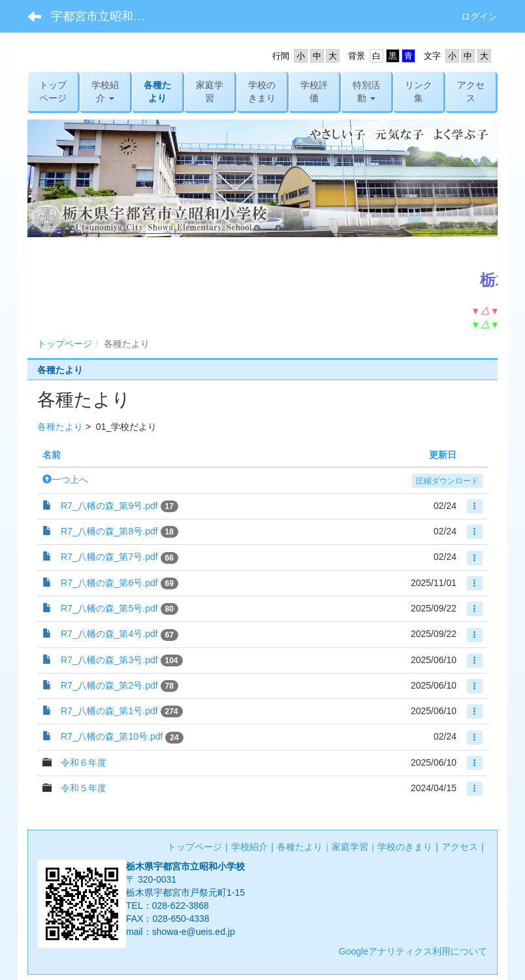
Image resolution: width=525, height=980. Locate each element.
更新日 (443, 455)
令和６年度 (84, 762)
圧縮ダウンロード (447, 481)
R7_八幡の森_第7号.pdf (109, 557)
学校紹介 (249, 847)
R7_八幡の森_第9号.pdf (109, 506)
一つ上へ (65, 480)
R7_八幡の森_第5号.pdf (109, 608)
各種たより (60, 427)
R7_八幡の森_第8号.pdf (109, 531)
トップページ (65, 344)
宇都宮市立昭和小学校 (106, 16)
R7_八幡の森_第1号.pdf (109, 711)
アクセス (460, 847)
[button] (105, 91)
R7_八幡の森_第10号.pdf (112, 736)
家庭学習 (350, 847)
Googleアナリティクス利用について (413, 951)
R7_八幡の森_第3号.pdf (109, 660)
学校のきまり (405, 847)
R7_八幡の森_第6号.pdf (109, 583)
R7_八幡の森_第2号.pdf (109, 685)
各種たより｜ (304, 847)
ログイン (479, 16)
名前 (52, 455)
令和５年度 (84, 788)
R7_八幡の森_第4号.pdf (109, 634)
